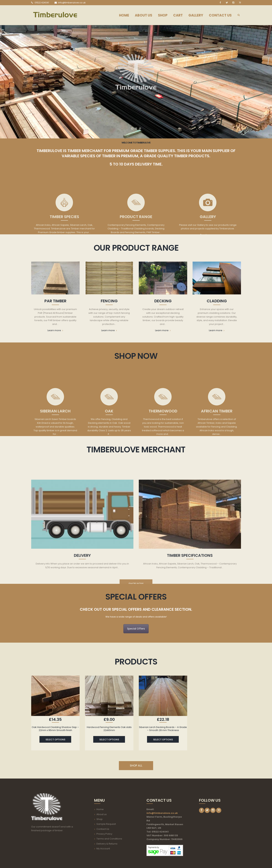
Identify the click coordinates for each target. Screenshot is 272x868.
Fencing (109, 301)
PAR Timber (55, 301)
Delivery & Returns (107, 844)
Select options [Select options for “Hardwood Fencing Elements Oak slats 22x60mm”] (109, 740)
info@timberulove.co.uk (162, 813)
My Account (103, 849)
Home (100, 809)
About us (102, 814)
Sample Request (106, 824)
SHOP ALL (136, 766)
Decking (163, 301)
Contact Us (103, 829)
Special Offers (136, 629)
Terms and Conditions (109, 839)
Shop (100, 819)
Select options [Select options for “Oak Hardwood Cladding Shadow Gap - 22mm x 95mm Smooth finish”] (55, 740)
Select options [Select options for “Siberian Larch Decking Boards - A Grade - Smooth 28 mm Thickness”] (163, 740)
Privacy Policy (104, 834)
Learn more (55, 330)
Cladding (217, 301)
